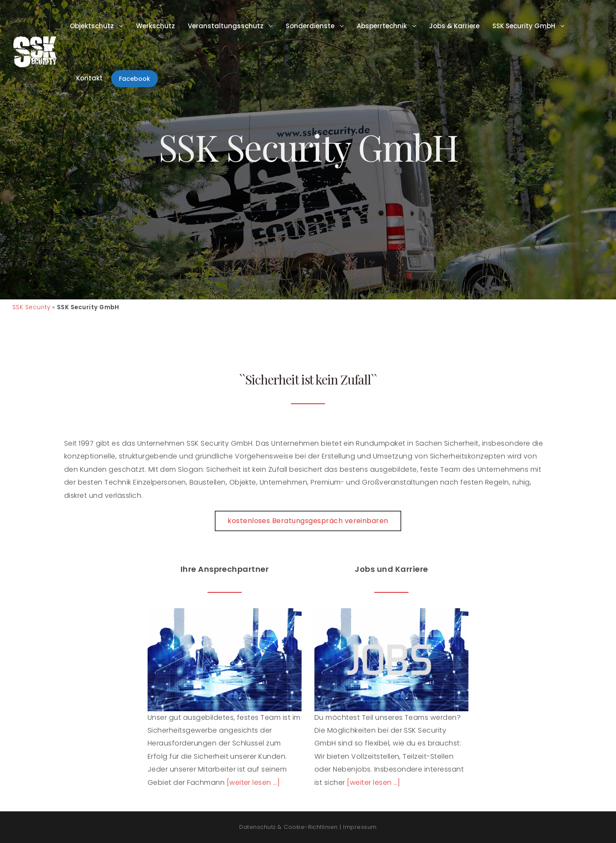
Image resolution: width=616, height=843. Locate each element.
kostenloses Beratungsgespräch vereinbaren (308, 521)
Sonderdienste (310, 26)
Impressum (360, 827)
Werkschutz (155, 26)
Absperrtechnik (382, 26)
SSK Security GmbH (524, 26)
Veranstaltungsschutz (226, 26)
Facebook (135, 79)
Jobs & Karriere (454, 26)
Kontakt (89, 78)
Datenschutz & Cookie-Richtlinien (288, 827)
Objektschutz (92, 26)
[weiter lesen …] (253, 782)
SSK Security (31, 307)
